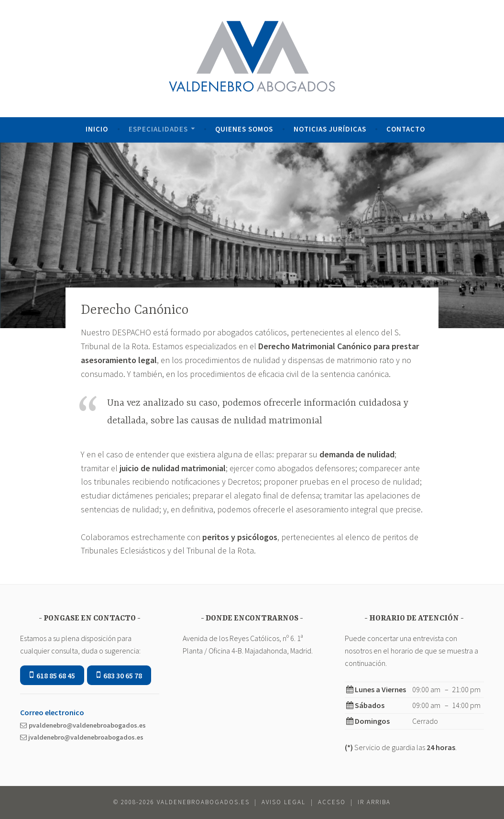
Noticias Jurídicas (330, 129)
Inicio (97, 129)
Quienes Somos (244, 129)
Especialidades (158, 129)
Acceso (332, 802)
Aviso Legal (284, 802)
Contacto (406, 129)
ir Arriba (374, 802)
